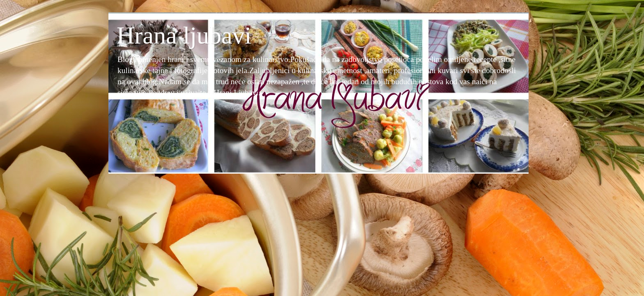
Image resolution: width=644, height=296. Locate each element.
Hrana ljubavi (184, 35)
